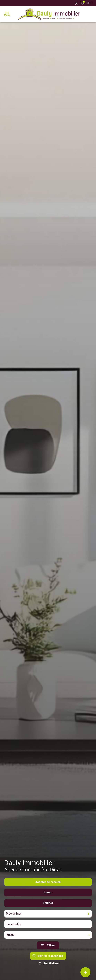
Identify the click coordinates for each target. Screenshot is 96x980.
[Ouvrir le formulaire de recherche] (48, 945)
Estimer (48, 903)
